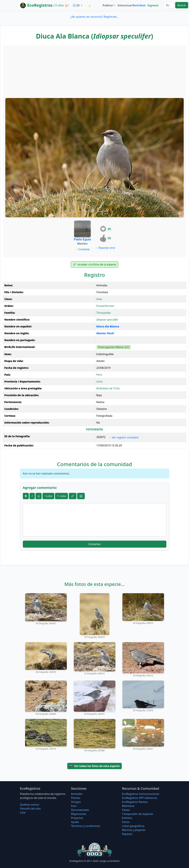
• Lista (48, 496)
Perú (99, 375)
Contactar (82, 249)
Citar (23, 813)
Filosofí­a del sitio (30, 809)
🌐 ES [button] (76, 5)
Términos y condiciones (86, 826)
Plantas (76, 798)
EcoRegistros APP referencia (140, 798)
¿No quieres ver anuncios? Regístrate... (94, 17)
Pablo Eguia (82, 239)
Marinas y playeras (134, 830)
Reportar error (105, 248)
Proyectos (77, 818)
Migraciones (79, 814)
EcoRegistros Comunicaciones (141, 794)
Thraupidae (104, 313)
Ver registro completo (124, 437)
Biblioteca (128, 806)
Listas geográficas (133, 826)
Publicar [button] (108, 5)
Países (126, 810)
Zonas (126, 822)
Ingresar (153, 5)
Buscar (182, 5)
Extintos (127, 818)
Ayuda (75, 822)
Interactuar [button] (124, 5)
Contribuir (139, 5)
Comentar (94, 544)
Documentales (80, 810)
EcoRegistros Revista (135, 802)
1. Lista (62, 496)
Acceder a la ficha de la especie (95, 264)
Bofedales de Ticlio (108, 388)
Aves (99, 299)
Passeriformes (105, 306)
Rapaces (127, 834)
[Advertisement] (94, 71)
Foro (74, 806)
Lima (99, 381)
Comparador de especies (138, 814)
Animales (77, 794)
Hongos (76, 802)
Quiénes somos (30, 805)
